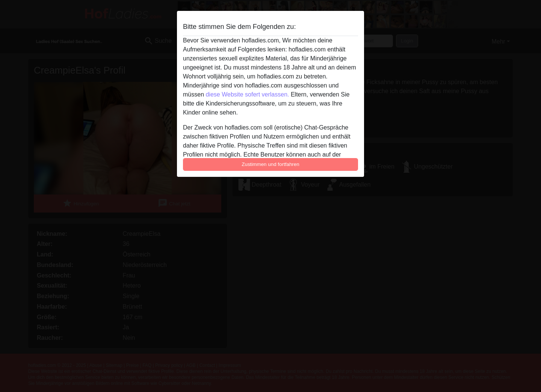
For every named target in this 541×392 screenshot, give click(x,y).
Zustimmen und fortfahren (270, 164)
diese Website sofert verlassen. (247, 94)
